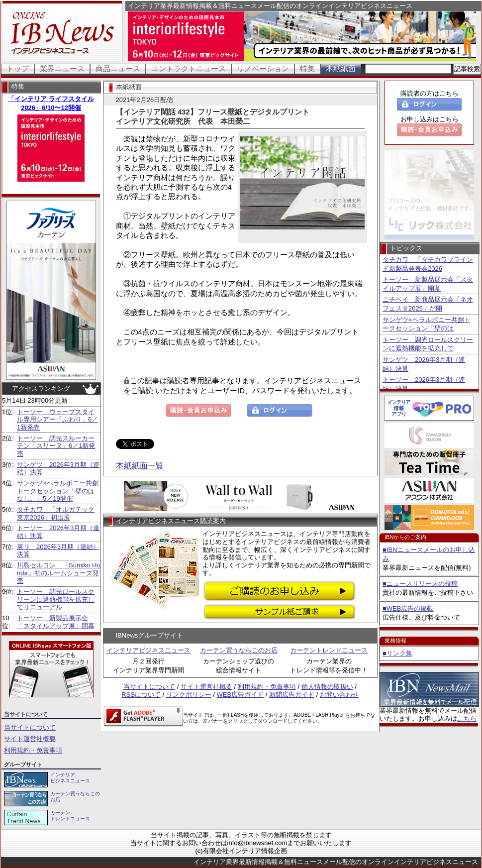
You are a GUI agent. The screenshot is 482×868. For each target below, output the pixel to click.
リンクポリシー (189, 695)
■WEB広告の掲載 (408, 608)
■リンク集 (397, 653)
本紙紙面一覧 (140, 466)
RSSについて (141, 695)
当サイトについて (30, 727)
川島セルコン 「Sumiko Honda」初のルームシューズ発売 (59, 573)
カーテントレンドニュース (329, 650)
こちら (467, 718)
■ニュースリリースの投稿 (420, 584)
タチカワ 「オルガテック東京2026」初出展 (56, 513)
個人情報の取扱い (327, 687)
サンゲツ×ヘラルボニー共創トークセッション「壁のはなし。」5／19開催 (58, 491)
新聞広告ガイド (292, 695)
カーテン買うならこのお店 (239, 650)
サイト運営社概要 (30, 739)
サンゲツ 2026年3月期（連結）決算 (424, 364)
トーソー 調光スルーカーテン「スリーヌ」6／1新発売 (56, 446)
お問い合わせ (339, 695)
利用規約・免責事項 (33, 750)
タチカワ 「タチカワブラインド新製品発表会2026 (428, 264)
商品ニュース (118, 68)
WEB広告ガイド (241, 695)
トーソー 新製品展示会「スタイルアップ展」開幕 (56, 622)
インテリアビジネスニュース (148, 650)
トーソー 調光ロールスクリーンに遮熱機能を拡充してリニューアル (56, 599)
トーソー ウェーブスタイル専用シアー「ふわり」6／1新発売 (57, 420)
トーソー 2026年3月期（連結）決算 (424, 384)
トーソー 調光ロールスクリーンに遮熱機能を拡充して (428, 344)
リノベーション (263, 68)
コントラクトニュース (189, 68)
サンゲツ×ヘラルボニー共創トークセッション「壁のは (427, 324)
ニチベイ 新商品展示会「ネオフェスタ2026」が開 (428, 304)
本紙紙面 (341, 68)
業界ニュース (62, 68)
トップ (18, 68)
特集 (307, 68)
